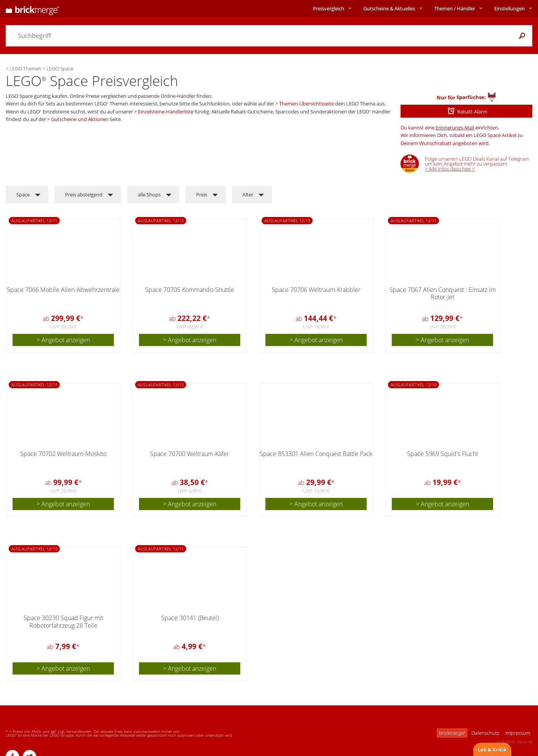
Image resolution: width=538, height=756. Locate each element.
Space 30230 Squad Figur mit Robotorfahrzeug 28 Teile (63, 621)
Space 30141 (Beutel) (190, 618)
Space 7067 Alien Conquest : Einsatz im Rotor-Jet (443, 293)
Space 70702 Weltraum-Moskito (63, 454)
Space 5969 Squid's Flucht (443, 454)
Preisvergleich (329, 8)
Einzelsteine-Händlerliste (166, 112)
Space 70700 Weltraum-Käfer (190, 454)
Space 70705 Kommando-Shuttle (190, 290)
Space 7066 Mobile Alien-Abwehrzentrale (63, 290)
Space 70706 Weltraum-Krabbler (316, 290)
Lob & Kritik (492, 750)
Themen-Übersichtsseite (307, 104)
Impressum (518, 733)
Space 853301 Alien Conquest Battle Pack (316, 454)
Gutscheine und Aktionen (80, 119)
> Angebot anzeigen (63, 340)
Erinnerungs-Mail (455, 128)
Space (23, 195)
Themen (455, 8)
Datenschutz (485, 733)
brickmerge (452, 733)
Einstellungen (509, 8)
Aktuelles (389, 8)
